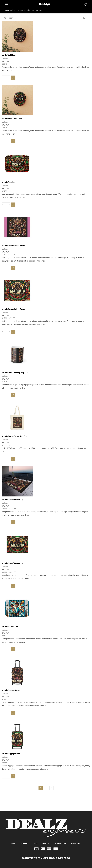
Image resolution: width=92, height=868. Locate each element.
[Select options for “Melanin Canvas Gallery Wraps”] (13, 268)
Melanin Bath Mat (8, 182)
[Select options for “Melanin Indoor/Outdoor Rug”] (13, 522)
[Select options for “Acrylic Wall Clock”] (13, 78)
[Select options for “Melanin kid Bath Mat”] (13, 649)
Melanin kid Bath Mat (10, 627)
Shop (13, 10)
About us (46, 844)
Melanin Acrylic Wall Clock (12, 119)
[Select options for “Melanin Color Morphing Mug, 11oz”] (13, 395)
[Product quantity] (6, 78)
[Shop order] (11, 18)
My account (60, 844)
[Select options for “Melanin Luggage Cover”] (13, 713)
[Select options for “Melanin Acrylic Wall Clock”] (13, 141)
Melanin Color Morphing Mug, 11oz (15, 373)
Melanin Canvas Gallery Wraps (13, 246)
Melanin (5, 59)
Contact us (76, 844)
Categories (24, 844)
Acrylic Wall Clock (9, 55)
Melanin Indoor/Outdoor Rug (13, 500)
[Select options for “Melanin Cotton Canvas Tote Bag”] (13, 459)
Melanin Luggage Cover (11, 690)
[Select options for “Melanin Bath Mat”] (13, 205)
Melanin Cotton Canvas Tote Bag (14, 436)
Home (7, 10)
